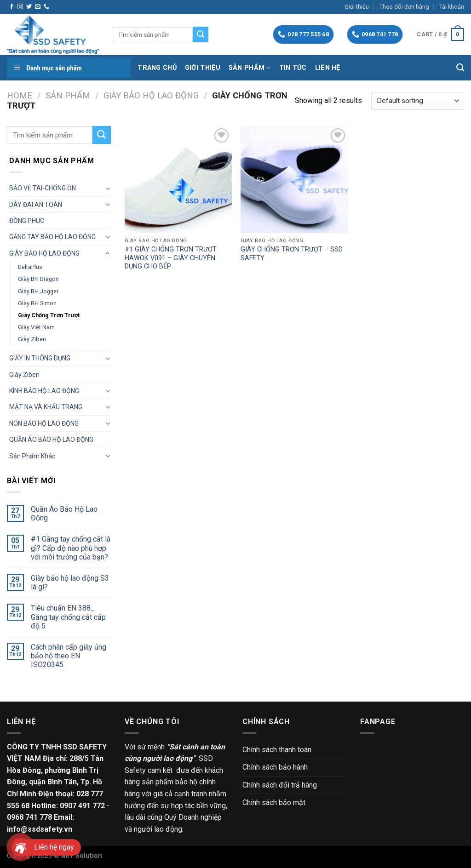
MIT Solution (82, 856)
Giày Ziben (32, 339)
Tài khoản (452, 7)
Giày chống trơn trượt (49, 315)
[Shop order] (418, 101)
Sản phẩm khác (32, 456)
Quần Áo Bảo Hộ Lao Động (64, 514)
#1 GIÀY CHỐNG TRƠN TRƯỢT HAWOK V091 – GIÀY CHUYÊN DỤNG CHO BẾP (171, 258)
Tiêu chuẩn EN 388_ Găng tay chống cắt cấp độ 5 (68, 617)
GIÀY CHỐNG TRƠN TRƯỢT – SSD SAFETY (292, 254)
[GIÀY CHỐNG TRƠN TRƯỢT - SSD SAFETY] (294, 180)
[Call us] (46, 7)
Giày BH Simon (37, 303)
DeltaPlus (30, 267)
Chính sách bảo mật (274, 802)
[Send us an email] (38, 7)
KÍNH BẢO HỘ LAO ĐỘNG (44, 391)
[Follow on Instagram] (20, 7)
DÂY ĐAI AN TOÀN (36, 205)
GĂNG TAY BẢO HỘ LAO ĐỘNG (52, 237)
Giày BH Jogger (38, 291)
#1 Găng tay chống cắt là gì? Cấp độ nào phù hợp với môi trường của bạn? (71, 548)
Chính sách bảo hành (275, 767)
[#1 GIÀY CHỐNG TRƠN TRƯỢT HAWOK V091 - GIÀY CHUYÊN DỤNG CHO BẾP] (178, 180)
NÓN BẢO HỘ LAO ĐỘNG (44, 423)
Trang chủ (157, 68)
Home (20, 95)
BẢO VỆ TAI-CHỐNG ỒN (43, 188)
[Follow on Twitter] (29, 7)
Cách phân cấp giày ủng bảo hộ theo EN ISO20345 (69, 656)
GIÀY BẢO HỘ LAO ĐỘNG (151, 95)
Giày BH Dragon (38, 279)
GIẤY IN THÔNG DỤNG (40, 358)
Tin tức (293, 68)
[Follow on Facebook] (11, 7)
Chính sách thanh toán (277, 750)
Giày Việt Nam (36, 327)
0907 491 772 (82, 806)
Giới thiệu (357, 7)
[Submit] (201, 34)
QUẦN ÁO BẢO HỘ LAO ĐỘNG (51, 440)
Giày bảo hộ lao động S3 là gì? (70, 582)
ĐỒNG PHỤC (27, 221)
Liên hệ (328, 68)
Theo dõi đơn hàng (404, 7)
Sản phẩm (250, 68)
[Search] (460, 68)
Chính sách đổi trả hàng (280, 785)
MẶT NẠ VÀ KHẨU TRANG (46, 407)
